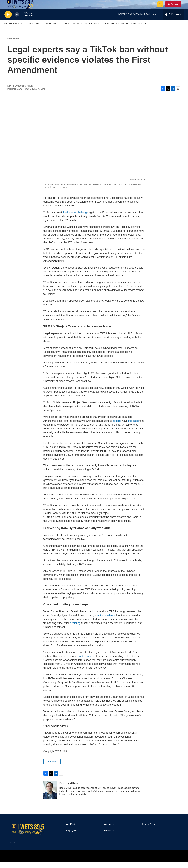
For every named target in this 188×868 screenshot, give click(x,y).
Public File (92, 30)
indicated (134, 427)
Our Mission (72, 831)
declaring (75, 630)
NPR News (14, 45)
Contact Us (139, 30)
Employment (72, 837)
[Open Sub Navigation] (24, 30)
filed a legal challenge (76, 219)
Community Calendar (115, 30)
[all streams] (173, 21)
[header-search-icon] (162, 8)
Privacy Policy (149, 831)
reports (117, 427)
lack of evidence (106, 622)
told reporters (86, 663)
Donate (176, 8)
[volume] (17, 21)
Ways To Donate (73, 30)
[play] (8, 21)
